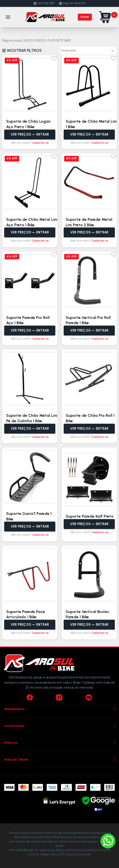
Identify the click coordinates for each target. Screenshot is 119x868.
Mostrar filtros (22, 50)
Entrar (85, 17)
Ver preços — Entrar (30, 134)
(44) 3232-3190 (44, 3)
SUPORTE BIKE (59, 41)
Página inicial (12, 41)
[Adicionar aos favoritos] (54, 58)
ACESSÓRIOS (35, 41)
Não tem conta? (30, 143)
